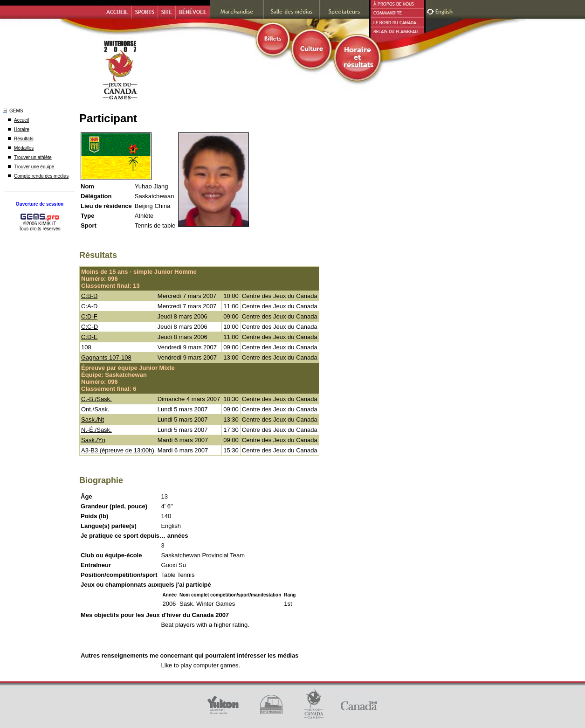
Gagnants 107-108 (106, 357)
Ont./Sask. (95, 409)
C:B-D (89, 296)
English (445, 10)
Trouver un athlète (33, 157)
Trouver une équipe (34, 167)
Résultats (24, 139)
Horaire (22, 129)
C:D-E (89, 337)
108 (86, 347)
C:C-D (89, 327)
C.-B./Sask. (96, 399)
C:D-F (89, 316)
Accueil (21, 120)
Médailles (24, 148)
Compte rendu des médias (41, 176)
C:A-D (89, 306)
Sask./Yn (93, 440)
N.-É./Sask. (96, 430)
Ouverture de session (40, 204)
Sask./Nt (93, 419)
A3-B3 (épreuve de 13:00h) (118, 450)
